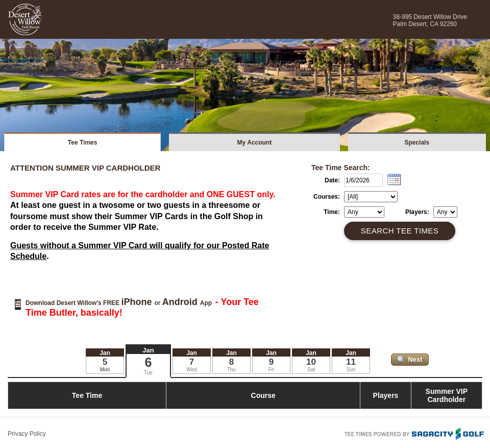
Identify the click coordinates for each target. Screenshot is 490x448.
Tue (148, 373)
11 (351, 362)
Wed (191, 370)
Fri (272, 370)
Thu (231, 370)
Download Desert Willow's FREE (90, 303)
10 (311, 362)
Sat (311, 370)
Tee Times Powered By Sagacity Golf (413, 433)
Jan (148, 350)
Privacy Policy (27, 434)
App (188, 303)
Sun (351, 370)
